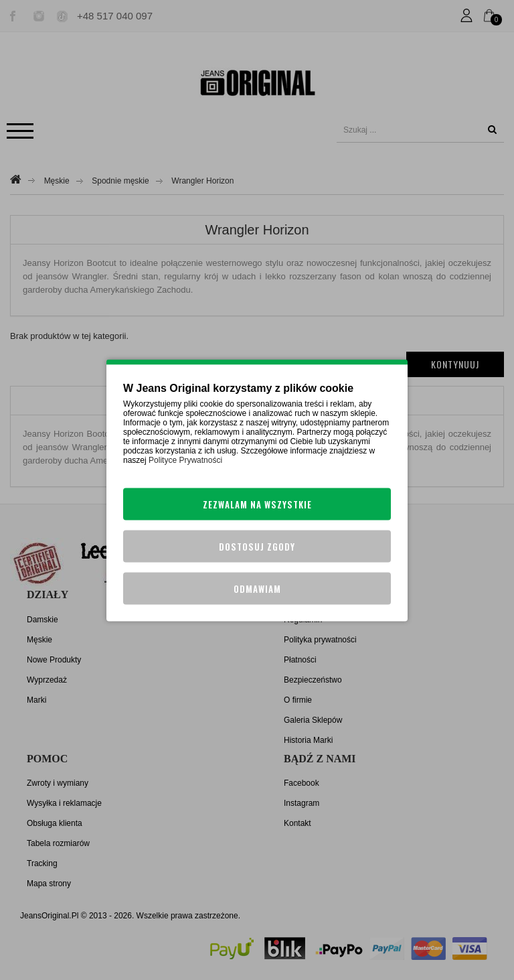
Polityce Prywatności (185, 460)
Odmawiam (257, 588)
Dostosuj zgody (257, 546)
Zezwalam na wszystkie (257, 504)
